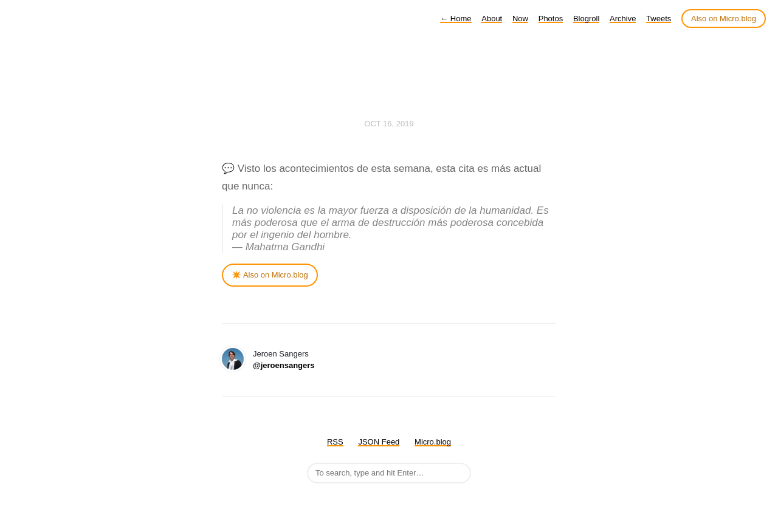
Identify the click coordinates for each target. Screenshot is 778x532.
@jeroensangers (284, 365)
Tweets (659, 19)
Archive (623, 19)
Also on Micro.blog (724, 19)
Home (456, 19)
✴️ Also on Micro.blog (270, 275)
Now (520, 19)
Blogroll (586, 19)
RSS (335, 442)
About (492, 19)
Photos (551, 19)
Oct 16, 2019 (389, 124)
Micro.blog (433, 442)
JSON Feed (379, 442)
